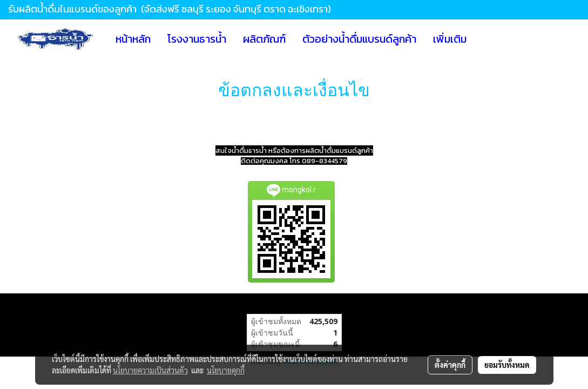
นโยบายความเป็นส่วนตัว (150, 370)
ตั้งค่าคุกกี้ (450, 365)
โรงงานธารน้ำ (197, 39)
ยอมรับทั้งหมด (507, 365)
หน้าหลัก (133, 39)
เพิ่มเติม (450, 39)
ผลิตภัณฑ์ (264, 39)
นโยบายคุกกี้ (226, 370)
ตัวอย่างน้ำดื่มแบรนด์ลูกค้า (359, 39)
